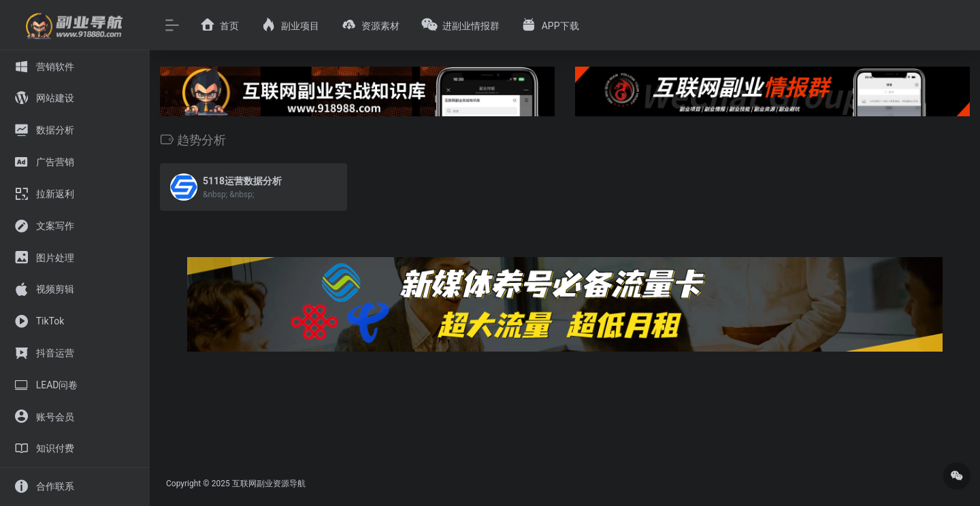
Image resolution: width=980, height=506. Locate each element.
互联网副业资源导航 (269, 484)
